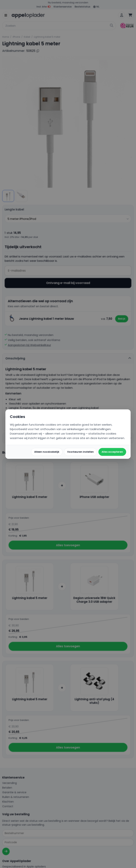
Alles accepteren (112, 452)
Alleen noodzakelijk (47, 452)
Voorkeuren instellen (80, 452)
